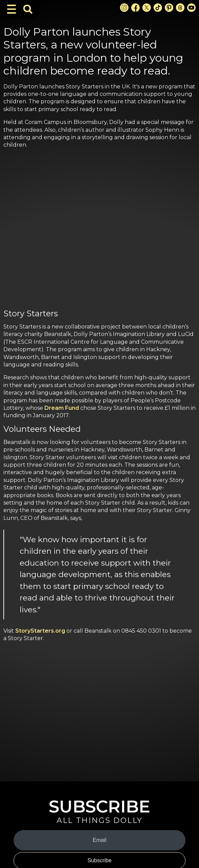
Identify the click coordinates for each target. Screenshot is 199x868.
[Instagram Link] (124, 8)
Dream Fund (62, 408)
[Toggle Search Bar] (28, 9)
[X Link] (147, 8)
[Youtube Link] (191, 8)
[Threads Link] (180, 8)
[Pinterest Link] (169, 8)
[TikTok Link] (158, 8)
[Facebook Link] (135, 8)
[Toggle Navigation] (12, 9)
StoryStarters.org (40, 631)
